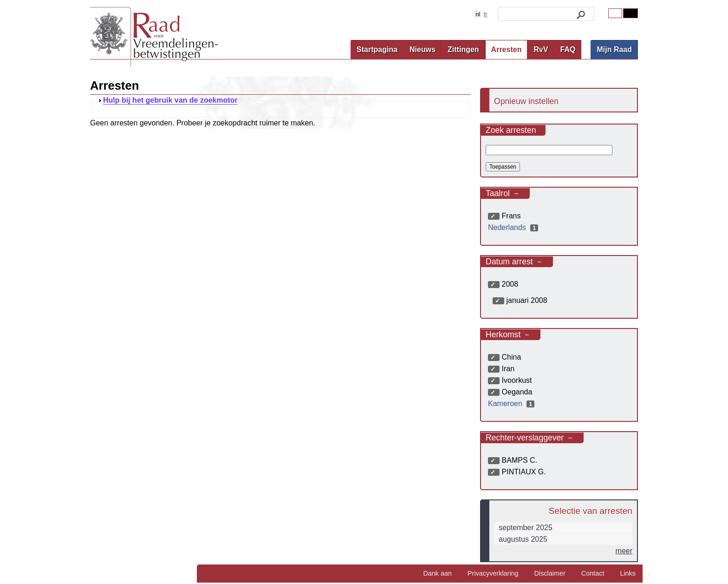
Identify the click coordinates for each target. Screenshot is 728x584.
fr (486, 14)
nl (478, 14)
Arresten (507, 49)
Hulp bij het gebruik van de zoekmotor (170, 100)
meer (624, 551)
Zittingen (463, 49)
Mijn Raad (614, 49)
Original (615, 13)
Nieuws (422, 49)
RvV (541, 49)
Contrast (630, 13)
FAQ (568, 49)
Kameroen (512, 404)
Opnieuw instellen (526, 101)
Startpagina (377, 49)
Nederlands (514, 227)
